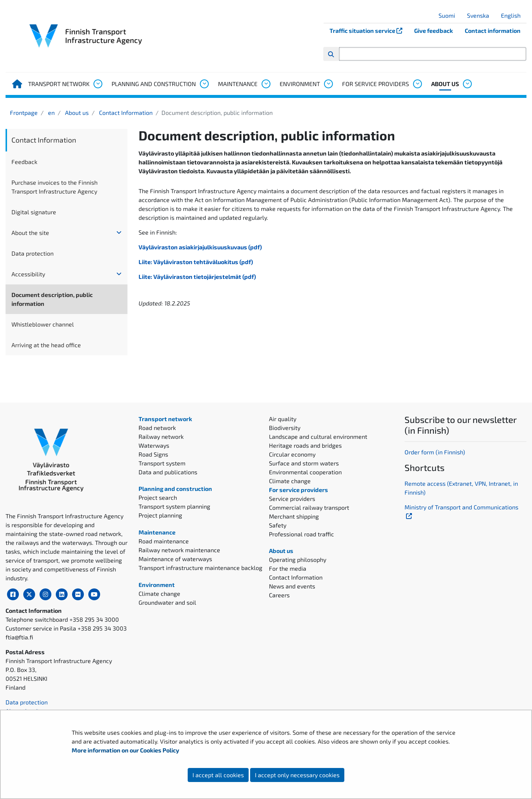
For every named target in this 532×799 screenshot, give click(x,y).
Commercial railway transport (309, 507)
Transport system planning (174, 506)
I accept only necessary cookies (297, 775)
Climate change (159, 593)
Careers (279, 595)
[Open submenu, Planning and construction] (204, 84)
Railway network (161, 436)
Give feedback (434, 30)
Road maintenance (164, 541)
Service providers (292, 498)
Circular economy (292, 454)
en (51, 112)
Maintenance (238, 84)
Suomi (450, 15)
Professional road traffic (301, 534)
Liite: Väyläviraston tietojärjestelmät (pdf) (197, 276)
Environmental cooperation (305, 472)
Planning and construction (154, 84)
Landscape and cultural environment (318, 436)
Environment (300, 84)
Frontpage (24, 112)
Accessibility (28, 274)
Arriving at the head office (46, 345)
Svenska (481, 15)
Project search (158, 497)
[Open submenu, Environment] (328, 84)
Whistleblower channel (43, 324)
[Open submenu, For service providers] (417, 84)
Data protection (33, 253)
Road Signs (153, 454)
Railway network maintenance (179, 550)
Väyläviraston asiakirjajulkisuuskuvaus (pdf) (200, 247)
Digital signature (34, 212)
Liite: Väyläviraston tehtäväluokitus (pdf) (196, 262)
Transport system (162, 463)
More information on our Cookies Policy (126, 750)
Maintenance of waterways (175, 559)
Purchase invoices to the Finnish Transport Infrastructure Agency (54, 187)
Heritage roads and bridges (305, 445)
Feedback (24, 162)
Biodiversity (285, 428)
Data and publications (168, 472)
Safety (278, 525)
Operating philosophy (298, 559)
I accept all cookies (218, 775)
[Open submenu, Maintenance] (266, 84)
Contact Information (125, 112)
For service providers (376, 84)
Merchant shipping (294, 516)
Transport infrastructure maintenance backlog (200, 568)
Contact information (493, 30)
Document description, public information (52, 299)
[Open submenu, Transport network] (98, 84)
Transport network (59, 84)
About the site (30, 233)
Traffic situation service (369, 30)
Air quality (283, 419)
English (514, 15)
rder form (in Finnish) (437, 452)
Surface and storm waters (304, 463)
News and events (292, 586)
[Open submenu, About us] (467, 84)
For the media (288, 568)
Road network (157, 428)
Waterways (154, 445)
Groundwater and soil (167, 602)
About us (445, 84)
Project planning (160, 515)
